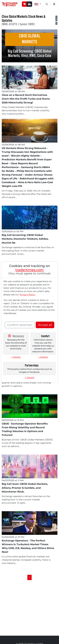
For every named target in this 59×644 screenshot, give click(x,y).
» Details (16, 357)
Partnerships (32, 365)
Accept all (45, 325)
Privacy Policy (27, 295)
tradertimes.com (29, 270)
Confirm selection (20, 325)
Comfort (45, 336)
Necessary (18, 336)
